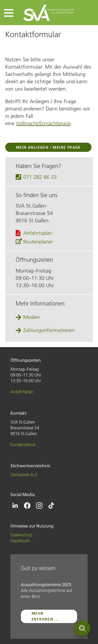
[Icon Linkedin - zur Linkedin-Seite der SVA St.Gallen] (15, 506)
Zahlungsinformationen (49, 330)
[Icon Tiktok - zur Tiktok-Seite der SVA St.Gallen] (51, 506)
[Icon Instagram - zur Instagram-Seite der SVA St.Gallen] (39, 506)
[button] (9, 13)
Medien (32, 317)
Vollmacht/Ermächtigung (43, 123)
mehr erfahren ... (45, 616)
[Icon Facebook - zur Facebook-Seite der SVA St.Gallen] (27, 506)
